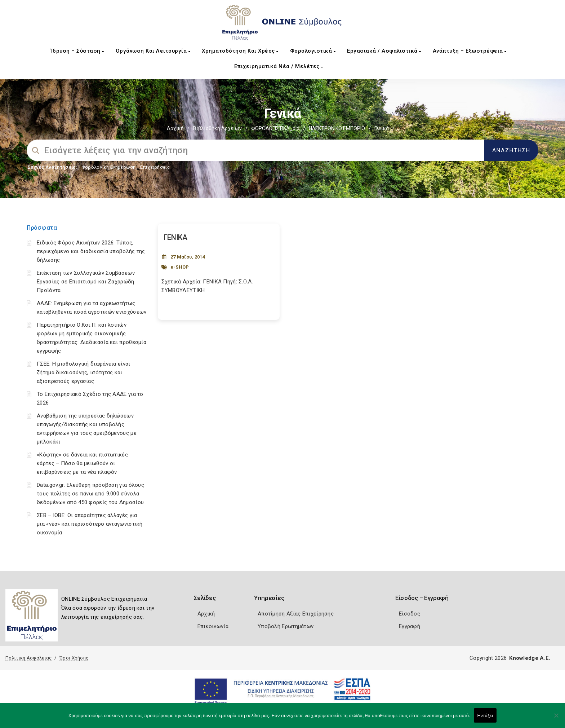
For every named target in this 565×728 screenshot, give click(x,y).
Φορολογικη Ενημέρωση (109, 167)
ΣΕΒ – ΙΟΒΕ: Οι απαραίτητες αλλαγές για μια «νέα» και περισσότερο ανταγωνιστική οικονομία (90, 524)
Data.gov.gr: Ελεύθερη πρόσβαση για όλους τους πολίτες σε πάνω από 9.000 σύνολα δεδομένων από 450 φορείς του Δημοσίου (90, 494)
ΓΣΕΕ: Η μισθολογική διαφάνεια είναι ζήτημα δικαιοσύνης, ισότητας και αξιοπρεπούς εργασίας (84, 372)
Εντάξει (485, 716)
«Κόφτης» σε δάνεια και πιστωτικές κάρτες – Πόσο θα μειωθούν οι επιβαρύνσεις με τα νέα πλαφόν (82, 463)
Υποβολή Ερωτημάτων (286, 626)
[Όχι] (556, 719)
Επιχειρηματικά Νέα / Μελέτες (279, 66)
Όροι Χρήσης (74, 658)
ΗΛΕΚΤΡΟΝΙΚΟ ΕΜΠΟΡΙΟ (337, 128)
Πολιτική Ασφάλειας (28, 658)
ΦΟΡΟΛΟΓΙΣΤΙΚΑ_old (275, 128)
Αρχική (175, 128)
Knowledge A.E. (530, 658)
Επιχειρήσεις (155, 167)
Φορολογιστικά (313, 51)
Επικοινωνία (213, 626)
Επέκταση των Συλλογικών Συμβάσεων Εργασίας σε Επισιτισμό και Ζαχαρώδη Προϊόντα (86, 282)
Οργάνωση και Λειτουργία (153, 51)
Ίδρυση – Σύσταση (77, 51)
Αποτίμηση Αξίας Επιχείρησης (296, 614)
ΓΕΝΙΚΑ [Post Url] (175, 237)
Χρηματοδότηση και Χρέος (240, 51)
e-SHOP (180, 267)
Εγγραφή (410, 626)
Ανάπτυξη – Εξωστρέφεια (470, 51)
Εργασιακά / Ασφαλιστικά (384, 51)
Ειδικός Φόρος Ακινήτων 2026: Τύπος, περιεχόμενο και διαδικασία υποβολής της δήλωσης (91, 251)
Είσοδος (410, 614)
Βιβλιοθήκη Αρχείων (217, 128)
